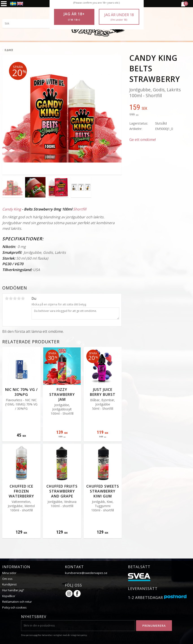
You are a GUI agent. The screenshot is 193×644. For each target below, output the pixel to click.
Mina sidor (9, 573)
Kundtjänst (9, 584)
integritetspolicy (79, 635)
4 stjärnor (19, 298)
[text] (160, 108)
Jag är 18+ (74, 17)
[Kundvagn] (183, 6)
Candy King (12, 209)
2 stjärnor (11, 298)
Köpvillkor (9, 596)
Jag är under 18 (119, 17)
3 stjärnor (15, 298)
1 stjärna (7, 298)
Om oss (7, 579)
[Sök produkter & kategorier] (36, 24)
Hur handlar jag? (13, 590)
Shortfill (80, 209)
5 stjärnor (23, 298)
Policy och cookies (14, 607)
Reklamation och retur (17, 602)
